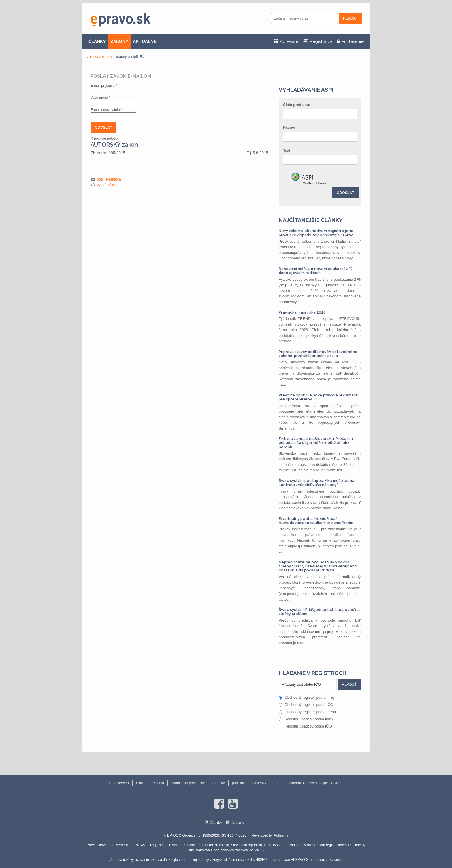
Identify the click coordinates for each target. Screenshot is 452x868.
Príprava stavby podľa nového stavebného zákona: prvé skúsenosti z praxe (318, 354)
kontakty (218, 783)
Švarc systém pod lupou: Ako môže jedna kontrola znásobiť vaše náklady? (317, 483)
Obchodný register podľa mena (307, 712)
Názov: (289, 128)
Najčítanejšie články (311, 220)
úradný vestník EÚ (130, 57)
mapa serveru (118, 783)
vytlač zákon (107, 185)
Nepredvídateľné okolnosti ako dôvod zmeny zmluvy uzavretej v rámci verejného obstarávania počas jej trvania (318, 566)
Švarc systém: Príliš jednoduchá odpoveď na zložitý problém (319, 612)
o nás (140, 783)
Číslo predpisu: (297, 105)
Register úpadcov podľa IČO (305, 726)
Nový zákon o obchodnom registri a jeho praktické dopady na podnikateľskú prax (316, 233)
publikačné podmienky (249, 783)
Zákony (237, 823)
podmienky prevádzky (188, 783)
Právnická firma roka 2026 (302, 312)
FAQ (277, 783)
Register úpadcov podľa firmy (306, 719)
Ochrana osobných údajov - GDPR (314, 783)
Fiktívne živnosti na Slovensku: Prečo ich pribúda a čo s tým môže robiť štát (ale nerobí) (316, 443)
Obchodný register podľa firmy (307, 697)
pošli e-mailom (109, 179)
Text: (287, 150)
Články (216, 823)
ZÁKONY (119, 41)
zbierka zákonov (100, 57)
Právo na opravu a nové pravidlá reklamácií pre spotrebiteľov (318, 397)
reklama (158, 783)
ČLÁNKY (97, 41)
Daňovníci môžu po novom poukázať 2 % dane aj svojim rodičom (316, 271)
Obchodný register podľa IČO (306, 705)
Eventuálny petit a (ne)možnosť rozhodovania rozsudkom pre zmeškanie (316, 521)
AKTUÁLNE (145, 41)
